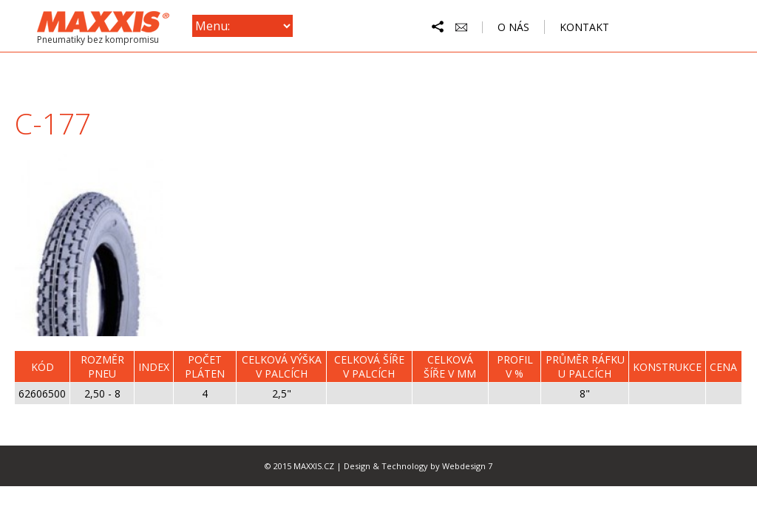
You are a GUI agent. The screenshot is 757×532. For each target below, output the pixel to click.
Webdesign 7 (467, 466)
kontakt (584, 27)
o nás (513, 27)
